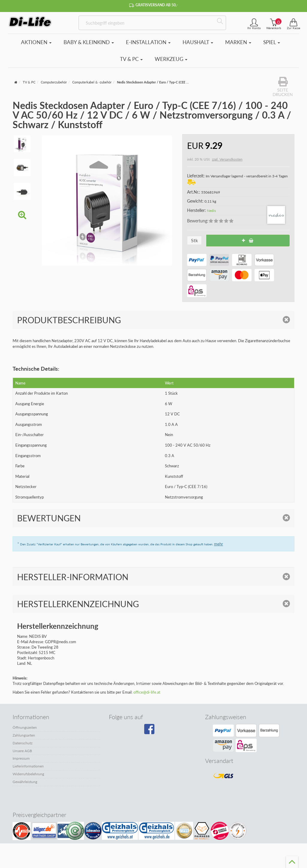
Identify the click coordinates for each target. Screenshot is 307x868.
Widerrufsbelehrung (28, 774)
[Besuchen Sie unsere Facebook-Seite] (152, 731)
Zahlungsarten (24, 735)
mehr (219, 544)
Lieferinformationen (28, 766)
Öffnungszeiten (25, 727)
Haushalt (198, 42)
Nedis (211, 211)
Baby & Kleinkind (89, 42)
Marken (238, 42)
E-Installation (148, 42)
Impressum (21, 758)
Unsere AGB (22, 751)
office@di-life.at (147, 692)
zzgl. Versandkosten (227, 159)
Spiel (272, 42)
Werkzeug (171, 59)
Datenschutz (22, 743)
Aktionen (36, 42)
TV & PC (131, 59)
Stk (194, 240)
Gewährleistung (25, 782)
